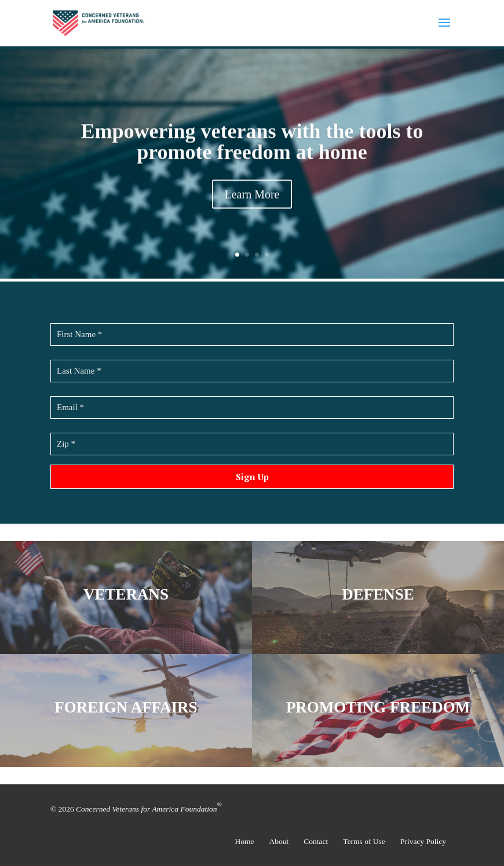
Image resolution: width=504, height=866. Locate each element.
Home (245, 841)
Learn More (252, 196)
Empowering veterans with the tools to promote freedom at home (252, 144)
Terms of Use (364, 841)
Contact (316, 841)
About (279, 841)
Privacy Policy (423, 841)
